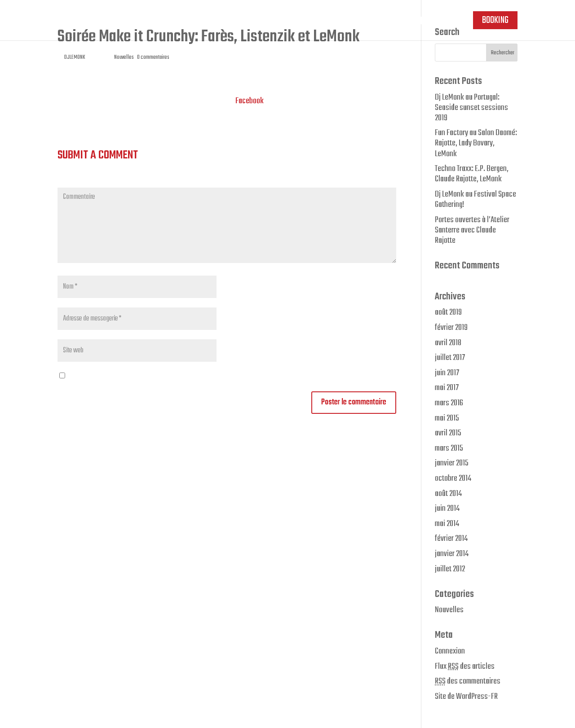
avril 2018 (448, 343)
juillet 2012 (450, 569)
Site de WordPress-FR (466, 697)
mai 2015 (447, 418)
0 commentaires (153, 57)
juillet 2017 (450, 358)
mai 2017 (447, 388)
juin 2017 (447, 373)
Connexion (450, 651)
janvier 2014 (452, 554)
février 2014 (451, 539)
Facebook (250, 101)
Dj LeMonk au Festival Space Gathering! (475, 200)
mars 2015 (449, 448)
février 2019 (451, 328)
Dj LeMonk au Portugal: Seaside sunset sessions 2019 (471, 108)
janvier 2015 (452, 463)
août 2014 (448, 494)
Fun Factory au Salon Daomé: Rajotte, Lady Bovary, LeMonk (476, 143)
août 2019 (448, 312)
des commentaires (468, 681)
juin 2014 (447, 509)
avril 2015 (448, 433)
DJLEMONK (75, 57)
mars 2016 (449, 403)
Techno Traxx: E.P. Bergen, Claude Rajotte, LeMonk (472, 174)
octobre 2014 (453, 478)
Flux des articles (465, 667)
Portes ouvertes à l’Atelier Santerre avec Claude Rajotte (472, 230)
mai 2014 (447, 524)
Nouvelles (124, 57)
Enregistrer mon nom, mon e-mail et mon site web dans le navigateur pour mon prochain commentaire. (212, 376)
